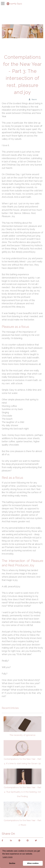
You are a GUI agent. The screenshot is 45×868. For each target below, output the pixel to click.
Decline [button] (12, 863)
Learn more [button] (8, 857)
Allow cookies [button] (33, 863)
